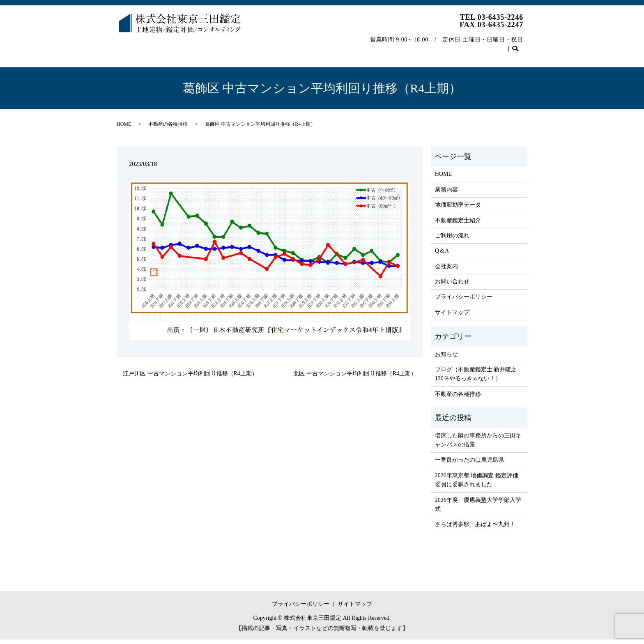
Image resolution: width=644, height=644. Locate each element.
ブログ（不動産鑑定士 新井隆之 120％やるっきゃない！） (476, 378)
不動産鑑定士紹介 (274, 47)
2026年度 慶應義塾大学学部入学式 (478, 509)
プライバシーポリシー (464, 301)
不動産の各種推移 (446, 47)
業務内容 (166, 47)
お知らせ (446, 359)
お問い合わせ (501, 47)
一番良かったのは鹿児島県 (469, 464)
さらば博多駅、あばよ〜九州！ (475, 529)
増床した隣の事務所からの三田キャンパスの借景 (478, 445)
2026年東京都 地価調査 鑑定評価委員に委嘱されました (477, 484)
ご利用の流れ (328, 47)
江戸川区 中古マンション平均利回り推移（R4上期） (190, 378)
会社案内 (398, 47)
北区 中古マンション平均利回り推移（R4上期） (355, 378)
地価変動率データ (214, 47)
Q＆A (366, 47)
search (127, 60)
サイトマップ (452, 317)
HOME (132, 47)
